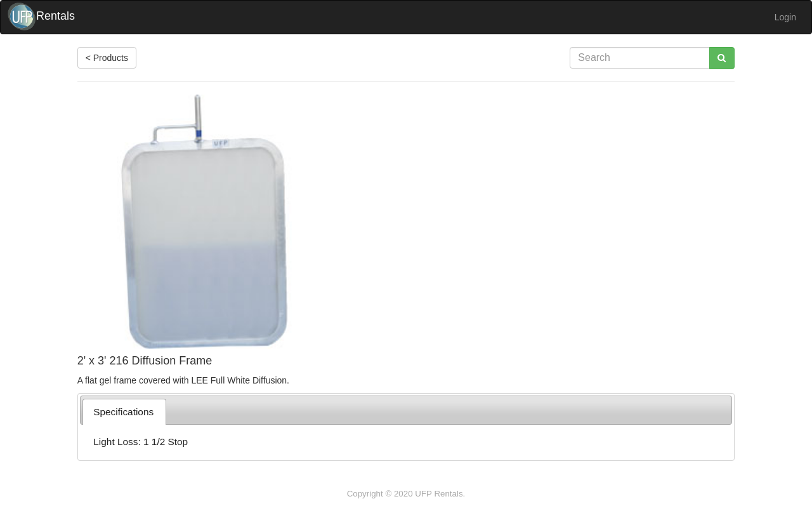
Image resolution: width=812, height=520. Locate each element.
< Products (107, 58)
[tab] (124, 412)
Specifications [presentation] (123, 412)
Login (785, 17)
